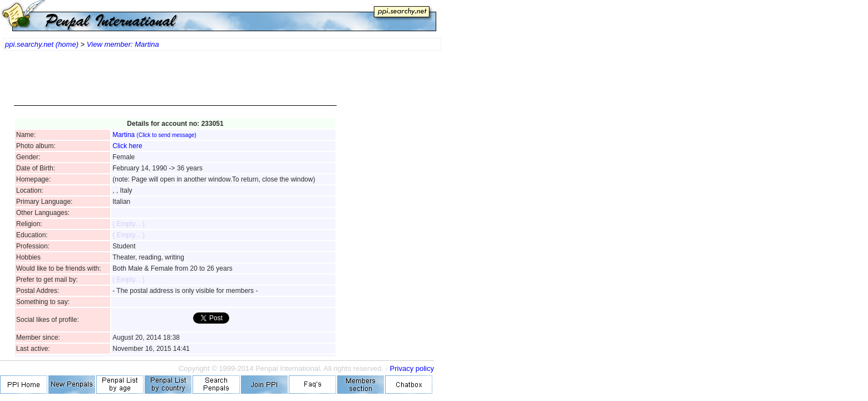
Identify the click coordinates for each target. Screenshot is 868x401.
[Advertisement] (175, 84)
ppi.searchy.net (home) (42, 44)
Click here (127, 146)
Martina (154, 135)
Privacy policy (412, 368)
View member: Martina (123, 44)
